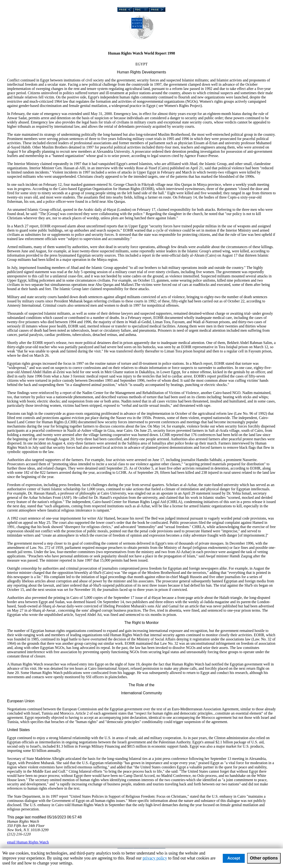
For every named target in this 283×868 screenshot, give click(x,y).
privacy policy (155, 858)
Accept (234, 858)
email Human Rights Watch (28, 842)
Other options (264, 858)
